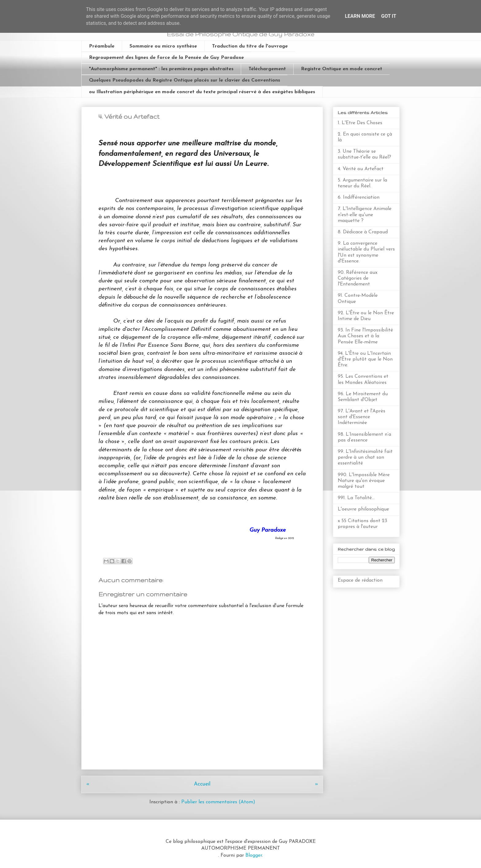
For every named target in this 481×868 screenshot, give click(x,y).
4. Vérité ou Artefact (361, 169)
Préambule (102, 46)
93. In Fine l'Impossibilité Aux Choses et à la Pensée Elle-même (365, 336)
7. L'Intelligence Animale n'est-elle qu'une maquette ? (365, 215)
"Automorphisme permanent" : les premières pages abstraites (161, 69)
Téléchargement (267, 69)
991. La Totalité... (356, 498)
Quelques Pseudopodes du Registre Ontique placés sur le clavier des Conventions (185, 80)
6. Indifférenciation (359, 197)
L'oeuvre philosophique (363, 509)
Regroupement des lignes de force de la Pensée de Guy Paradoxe (166, 58)
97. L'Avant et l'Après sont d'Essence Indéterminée (362, 417)
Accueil (202, 784)
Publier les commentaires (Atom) (218, 802)
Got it (389, 16)
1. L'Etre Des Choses (360, 123)
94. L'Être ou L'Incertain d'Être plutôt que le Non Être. (365, 359)
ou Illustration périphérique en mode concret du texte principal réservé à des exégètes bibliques (202, 92)
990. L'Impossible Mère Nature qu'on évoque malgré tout (364, 481)
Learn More (360, 16)
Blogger (254, 855)
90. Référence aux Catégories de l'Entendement (358, 278)
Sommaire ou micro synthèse (163, 46)
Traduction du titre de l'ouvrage (250, 46)
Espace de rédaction (360, 580)
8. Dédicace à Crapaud (363, 232)
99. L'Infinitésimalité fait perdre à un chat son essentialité (365, 457)
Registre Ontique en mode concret (342, 69)
